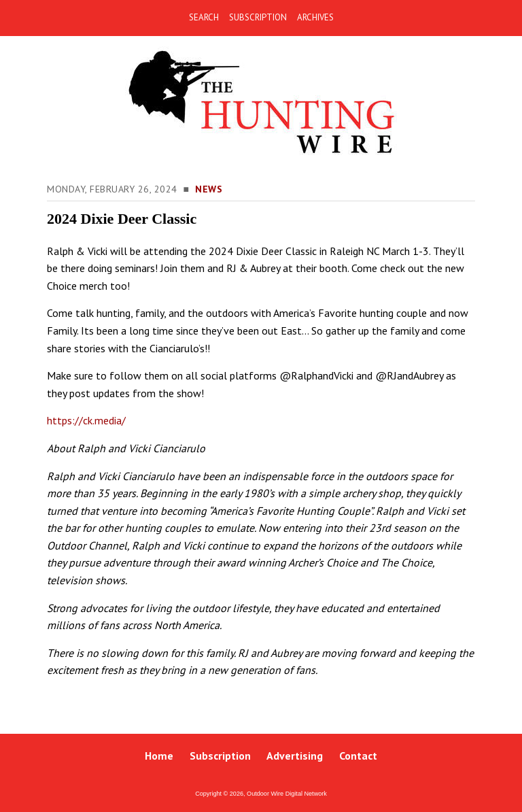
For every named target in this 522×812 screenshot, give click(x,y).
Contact (358, 756)
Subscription (220, 756)
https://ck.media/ (86, 420)
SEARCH (204, 17)
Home (159, 756)
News (209, 189)
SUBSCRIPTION (258, 17)
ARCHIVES (315, 17)
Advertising (295, 756)
